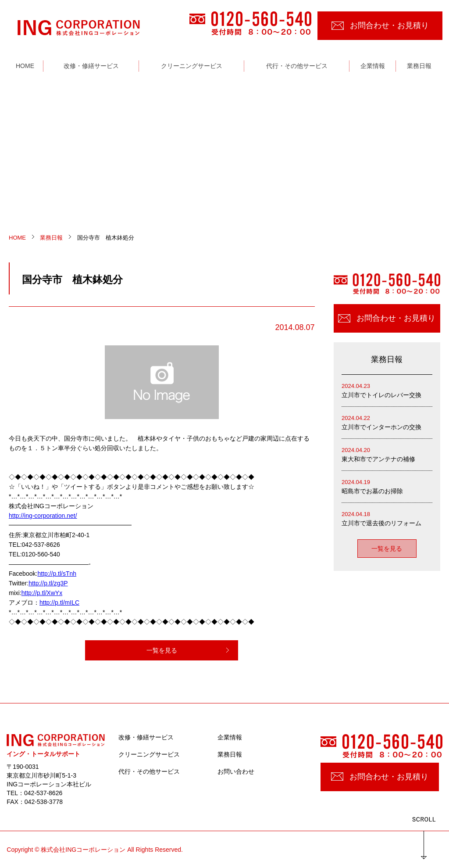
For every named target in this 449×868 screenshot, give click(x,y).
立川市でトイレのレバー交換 (387, 390)
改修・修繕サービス (146, 737)
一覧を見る (162, 650)
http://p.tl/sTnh (57, 574)
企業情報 (230, 737)
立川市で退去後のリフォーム (387, 518)
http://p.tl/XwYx (42, 593)
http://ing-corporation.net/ (43, 516)
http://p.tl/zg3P (48, 583)
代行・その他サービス (149, 771)
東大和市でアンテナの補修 (387, 454)
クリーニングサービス (149, 754)
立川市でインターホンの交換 (387, 422)
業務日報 (230, 754)
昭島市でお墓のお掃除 (387, 486)
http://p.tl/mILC (59, 603)
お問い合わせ (236, 771)
